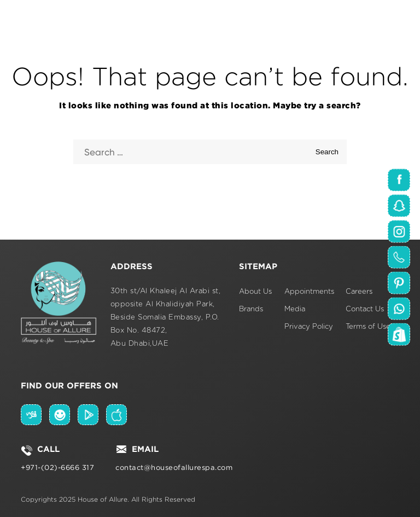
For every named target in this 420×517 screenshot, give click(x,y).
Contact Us (365, 309)
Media (295, 309)
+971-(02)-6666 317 (57, 467)
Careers (359, 292)
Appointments (309, 292)
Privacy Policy (309, 327)
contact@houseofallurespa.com (174, 467)
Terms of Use (368, 327)
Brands (251, 309)
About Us (255, 292)
